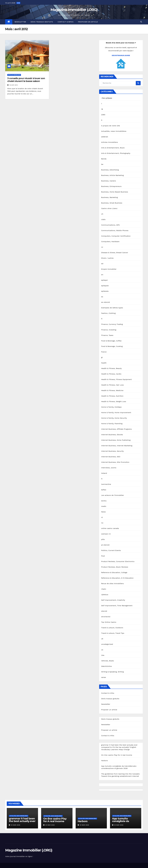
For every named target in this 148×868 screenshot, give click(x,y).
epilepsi (104, 280)
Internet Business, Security (112, 451)
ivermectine (106, 484)
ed (102, 264)
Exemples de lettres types (112, 308)
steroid (104, 611)
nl (102, 517)
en (102, 275)
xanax (104, 677)
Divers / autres (107, 258)
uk (102, 639)
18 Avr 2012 (14, 85)
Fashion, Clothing (108, 313)
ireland (104, 473)
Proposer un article (88, 22)
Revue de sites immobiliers (112, 584)
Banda (104, 159)
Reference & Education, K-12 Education (117, 578)
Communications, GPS (110, 225)
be (102, 164)
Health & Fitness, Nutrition (112, 396)
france (104, 352)
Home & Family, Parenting (112, 424)
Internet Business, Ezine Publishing (116, 440)
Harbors (105, 761)
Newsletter (20, 22)
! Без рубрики (107, 98)
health (104, 363)
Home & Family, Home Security (114, 418)
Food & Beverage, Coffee (111, 341)
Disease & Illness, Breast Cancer (115, 253)
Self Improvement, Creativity (113, 600)
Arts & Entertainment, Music (113, 148)
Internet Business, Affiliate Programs (116, 429)
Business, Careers (109, 181)
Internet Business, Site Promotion (115, 462)
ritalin (104, 589)
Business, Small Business (112, 203)
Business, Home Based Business (115, 192)
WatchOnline (106, 666)
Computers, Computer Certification (116, 236)
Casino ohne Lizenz (109, 208)
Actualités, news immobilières (114, 131)
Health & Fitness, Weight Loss (114, 401)
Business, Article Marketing (112, 175)
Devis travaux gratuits (42, 22)
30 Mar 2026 (16, 825)
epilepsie (105, 286)
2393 (103, 115)
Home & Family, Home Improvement (116, 413)
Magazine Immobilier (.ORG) (74, 10)
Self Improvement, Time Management (117, 606)
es (102, 297)
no (102, 523)
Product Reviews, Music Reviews (115, 567)
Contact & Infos (66, 22)
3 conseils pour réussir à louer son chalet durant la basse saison (26, 80)
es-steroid (106, 302)
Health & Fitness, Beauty (111, 368)
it (102, 479)
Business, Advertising (110, 170)
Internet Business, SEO (111, 457)
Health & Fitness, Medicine (112, 390)
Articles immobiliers (14, 75)
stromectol (106, 617)
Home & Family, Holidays (111, 407)
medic (104, 506)
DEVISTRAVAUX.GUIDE (121, 55)
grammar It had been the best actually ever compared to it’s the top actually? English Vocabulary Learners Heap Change (119, 747)
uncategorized (107, 644)
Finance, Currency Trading (112, 324)
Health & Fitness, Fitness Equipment (116, 379)
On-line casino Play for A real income (117, 755)
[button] (141, 22)
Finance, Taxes (107, 335)
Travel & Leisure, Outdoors (112, 628)
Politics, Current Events (111, 550)
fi (102, 319)
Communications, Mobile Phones (115, 230)
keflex (104, 490)
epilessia (105, 291)
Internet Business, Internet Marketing (117, 446)
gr (102, 357)
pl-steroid (105, 545)
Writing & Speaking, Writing (112, 672)
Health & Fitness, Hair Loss (112, 385)
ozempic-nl (106, 534)
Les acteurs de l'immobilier (113, 495)
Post (103, 556)
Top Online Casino (109, 622)
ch (102, 214)
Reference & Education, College (114, 572)
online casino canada (110, 528)
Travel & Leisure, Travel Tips (113, 633)
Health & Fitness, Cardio (111, 374)
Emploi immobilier (109, 269)
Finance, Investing (109, 330)
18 (102, 109)
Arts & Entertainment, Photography (116, 153)
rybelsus (105, 595)
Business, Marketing (110, 197)
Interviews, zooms (109, 468)
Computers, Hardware (110, 242)
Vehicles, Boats (108, 661)
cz (102, 247)
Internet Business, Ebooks (112, 435)
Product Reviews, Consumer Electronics (118, 561)
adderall (105, 137)
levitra (104, 501)
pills (103, 539)
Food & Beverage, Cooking (112, 346)
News (103, 512)
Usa (103, 655)
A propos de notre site (111, 126)
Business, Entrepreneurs (111, 186)
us (102, 650)
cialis (103, 219)
